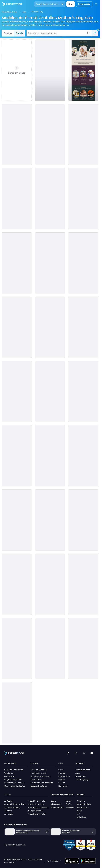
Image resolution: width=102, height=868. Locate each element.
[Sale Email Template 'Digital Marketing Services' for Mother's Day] (50, 70)
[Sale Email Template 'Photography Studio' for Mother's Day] (50, 391)
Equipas (62, 780)
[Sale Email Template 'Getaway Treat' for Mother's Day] (83, 327)
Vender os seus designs (14, 783)
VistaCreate (56, 804)
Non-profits (63, 786)
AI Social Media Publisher (15, 804)
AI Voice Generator (36, 804)
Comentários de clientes (15, 786)
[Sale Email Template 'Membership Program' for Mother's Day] (50, 584)
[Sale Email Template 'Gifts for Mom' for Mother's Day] (17, 327)
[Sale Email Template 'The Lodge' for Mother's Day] (50, 263)
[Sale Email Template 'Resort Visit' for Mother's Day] (17, 584)
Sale (24, 12)
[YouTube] (92, 753)
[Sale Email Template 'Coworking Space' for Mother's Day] (50, 456)
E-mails (19, 33)
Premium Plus (64, 776)
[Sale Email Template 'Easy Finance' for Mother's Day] (17, 134)
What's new (9, 773)
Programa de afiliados (13, 780)
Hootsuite (70, 807)
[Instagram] (76, 753)
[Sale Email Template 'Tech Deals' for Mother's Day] (50, 520)
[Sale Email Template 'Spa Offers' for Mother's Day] (83, 584)
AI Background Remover (38, 807)
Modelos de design (39, 770)
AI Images (9, 814)
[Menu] (96, 4)
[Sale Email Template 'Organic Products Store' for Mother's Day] (50, 134)
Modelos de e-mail (9, 12)
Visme (69, 801)
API (79, 814)
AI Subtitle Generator (37, 801)
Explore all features (39, 786)
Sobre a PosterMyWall (14, 770)
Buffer (69, 804)
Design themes (37, 780)
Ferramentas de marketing (42, 783)
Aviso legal (82, 817)
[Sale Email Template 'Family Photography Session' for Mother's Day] (17, 263)
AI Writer (8, 811)
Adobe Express (57, 807)
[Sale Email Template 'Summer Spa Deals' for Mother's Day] (17, 520)
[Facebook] (68, 753)
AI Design (8, 801)
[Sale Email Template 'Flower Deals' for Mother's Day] (83, 134)
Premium (62, 773)
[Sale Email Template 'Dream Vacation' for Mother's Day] (17, 456)
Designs (8, 33)
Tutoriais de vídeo (83, 770)
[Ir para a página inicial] (11, 4)
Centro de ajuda (84, 804)
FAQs (80, 811)
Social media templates (40, 776)
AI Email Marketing (12, 807)
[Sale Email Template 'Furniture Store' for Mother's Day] (50, 327)
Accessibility (83, 807)
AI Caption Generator (37, 814)
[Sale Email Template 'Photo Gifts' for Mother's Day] (50, 199)
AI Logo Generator (35, 811)
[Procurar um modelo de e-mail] (58, 33)
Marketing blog (82, 780)
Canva (54, 801)
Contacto (81, 801)
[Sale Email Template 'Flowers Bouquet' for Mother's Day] (83, 391)
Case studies (10, 776)
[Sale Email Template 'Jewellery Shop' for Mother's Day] (83, 199)
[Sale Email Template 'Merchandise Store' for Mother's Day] (50, 649)
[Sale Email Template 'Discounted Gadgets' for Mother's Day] (17, 391)
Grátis (61, 770)
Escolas (62, 783)
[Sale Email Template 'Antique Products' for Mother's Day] (83, 456)
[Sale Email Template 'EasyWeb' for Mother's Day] (17, 199)
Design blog (80, 776)
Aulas (78, 773)
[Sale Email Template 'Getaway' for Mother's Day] (83, 70)
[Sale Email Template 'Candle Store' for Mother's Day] (83, 263)
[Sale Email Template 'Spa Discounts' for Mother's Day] (17, 713)
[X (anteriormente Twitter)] (84, 753)
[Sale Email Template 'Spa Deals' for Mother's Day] (83, 649)
